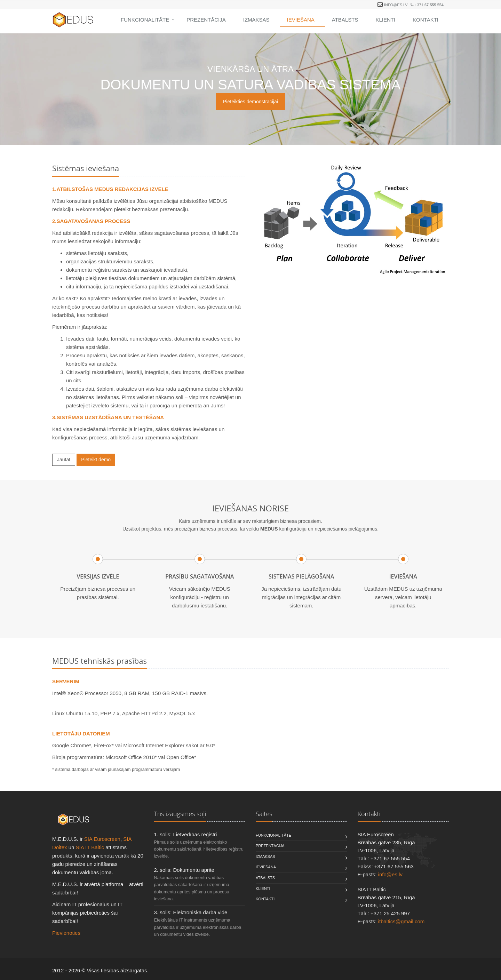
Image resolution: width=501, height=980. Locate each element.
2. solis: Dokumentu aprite (184, 870)
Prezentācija (206, 20)
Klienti (385, 20)
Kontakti (426, 20)
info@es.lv (396, 5)
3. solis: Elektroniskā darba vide (191, 912)
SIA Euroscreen (102, 839)
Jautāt (64, 460)
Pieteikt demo (96, 460)
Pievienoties (66, 933)
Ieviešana (301, 20)
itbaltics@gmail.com (401, 921)
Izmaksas (256, 20)
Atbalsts (345, 20)
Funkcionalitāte (145, 20)
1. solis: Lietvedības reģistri (186, 834)
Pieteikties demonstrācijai (250, 102)
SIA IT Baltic (90, 847)
